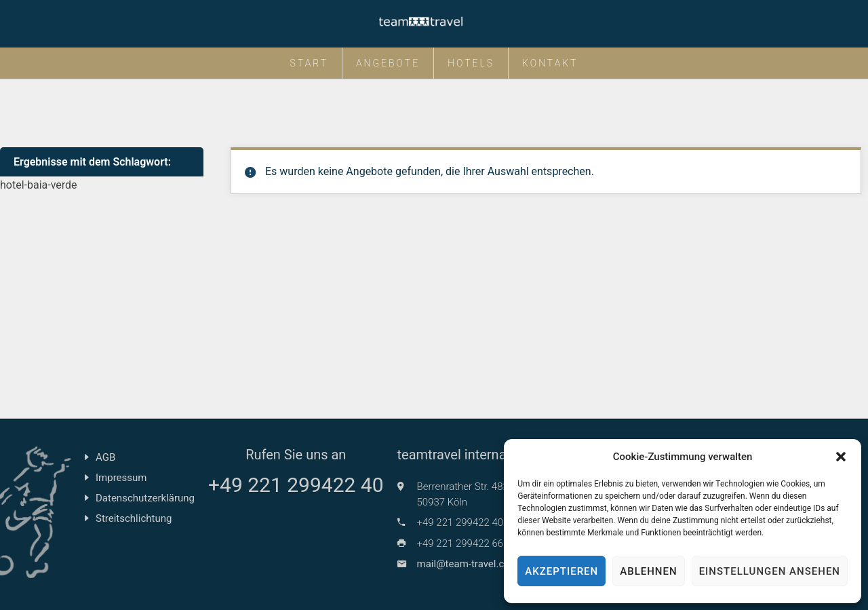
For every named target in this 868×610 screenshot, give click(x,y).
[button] (841, 457)
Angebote (388, 63)
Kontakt (550, 63)
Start (310, 63)
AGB (105, 457)
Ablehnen (648, 571)
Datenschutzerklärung (145, 498)
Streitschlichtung (134, 518)
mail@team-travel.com (468, 564)
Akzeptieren (561, 571)
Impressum (121, 478)
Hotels (471, 63)
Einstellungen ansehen (770, 571)
